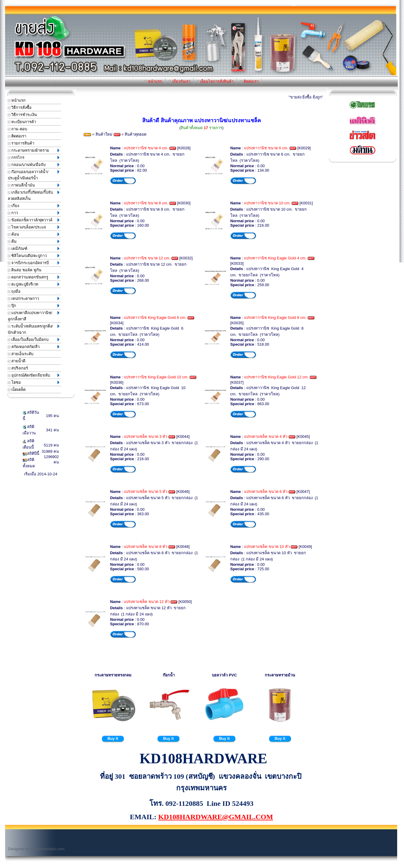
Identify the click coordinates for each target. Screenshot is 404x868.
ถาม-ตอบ (17, 129)
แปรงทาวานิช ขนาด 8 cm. (146, 203)
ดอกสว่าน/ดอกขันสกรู (34, 277)
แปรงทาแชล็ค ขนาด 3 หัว (145, 437)
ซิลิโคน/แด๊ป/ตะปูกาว (34, 256)
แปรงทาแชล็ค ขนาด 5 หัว (145, 492)
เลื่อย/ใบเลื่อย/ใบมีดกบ (34, 340)
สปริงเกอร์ (18, 368)
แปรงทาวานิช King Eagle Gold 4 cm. (275, 258)
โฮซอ (34, 382)
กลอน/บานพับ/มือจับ (34, 165)
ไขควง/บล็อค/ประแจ (34, 227)
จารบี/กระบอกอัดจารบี (34, 263)
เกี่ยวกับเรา (179, 81)
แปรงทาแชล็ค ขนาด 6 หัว (266, 492)
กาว (34, 213)
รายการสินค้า (21, 143)
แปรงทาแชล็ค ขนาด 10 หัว (267, 547)
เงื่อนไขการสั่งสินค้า (215, 81)
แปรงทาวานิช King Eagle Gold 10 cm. (156, 377)
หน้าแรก (153, 81)
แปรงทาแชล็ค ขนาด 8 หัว (145, 547)
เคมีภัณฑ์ (34, 249)
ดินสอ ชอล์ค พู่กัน (25, 270)
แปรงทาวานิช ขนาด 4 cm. (146, 148)
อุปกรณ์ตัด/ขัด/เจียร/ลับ (34, 375)
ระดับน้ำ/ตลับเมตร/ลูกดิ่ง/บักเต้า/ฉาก (34, 329)
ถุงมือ (14, 291)
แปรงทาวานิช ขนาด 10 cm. (267, 203)
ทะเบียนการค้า (22, 122)
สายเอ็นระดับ (21, 354)
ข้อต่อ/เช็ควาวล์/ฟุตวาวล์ (34, 220)
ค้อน (34, 234)
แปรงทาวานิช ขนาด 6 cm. (266, 148)
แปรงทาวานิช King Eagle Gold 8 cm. (275, 318)
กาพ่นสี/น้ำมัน (34, 185)
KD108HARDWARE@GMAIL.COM (216, 817)
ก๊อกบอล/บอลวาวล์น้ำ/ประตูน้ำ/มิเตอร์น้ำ (34, 175)
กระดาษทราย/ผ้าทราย (34, 150)
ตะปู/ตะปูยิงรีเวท (34, 284)
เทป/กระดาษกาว (34, 299)
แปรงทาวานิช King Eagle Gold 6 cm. (155, 318)
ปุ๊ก (34, 306)
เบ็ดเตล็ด (17, 390)
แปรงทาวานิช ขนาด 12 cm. (147, 258)
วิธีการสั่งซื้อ (20, 108)
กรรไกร (34, 158)
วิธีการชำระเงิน (22, 115)
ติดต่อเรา (249, 81)
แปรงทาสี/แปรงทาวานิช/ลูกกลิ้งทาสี (34, 316)
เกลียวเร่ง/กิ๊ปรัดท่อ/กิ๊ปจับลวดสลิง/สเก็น (34, 195)
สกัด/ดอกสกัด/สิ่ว (34, 347)
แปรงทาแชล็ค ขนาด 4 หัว (266, 437)
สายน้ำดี (17, 361)
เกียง (34, 206)
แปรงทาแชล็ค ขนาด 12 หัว (147, 602)
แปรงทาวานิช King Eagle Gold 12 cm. (276, 377)
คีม (34, 241)
